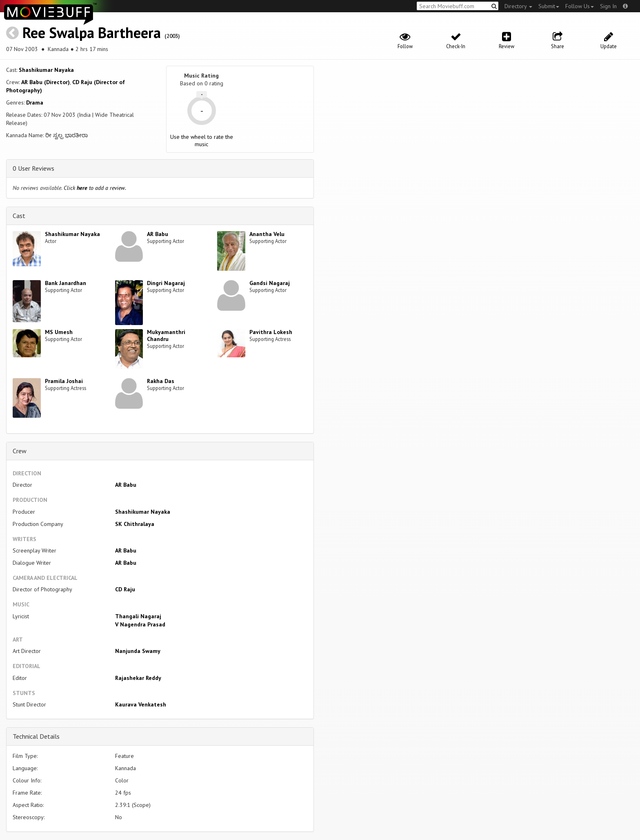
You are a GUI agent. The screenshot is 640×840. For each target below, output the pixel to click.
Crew (20, 451)
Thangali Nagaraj (138, 616)
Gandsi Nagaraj (270, 283)
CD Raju (125, 589)
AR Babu (158, 234)
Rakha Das (161, 381)
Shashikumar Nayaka (46, 70)
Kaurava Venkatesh (141, 704)
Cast (19, 216)
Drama (35, 102)
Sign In (608, 6)
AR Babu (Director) (46, 82)
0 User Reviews (33, 168)
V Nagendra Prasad (140, 624)
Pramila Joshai (64, 381)
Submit (549, 6)
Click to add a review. (95, 188)
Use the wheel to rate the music (202, 140)
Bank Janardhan (66, 283)
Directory (518, 6)
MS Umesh (59, 332)
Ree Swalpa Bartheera (92, 32)
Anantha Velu (267, 234)
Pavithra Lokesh (271, 332)
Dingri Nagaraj (166, 283)
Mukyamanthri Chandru (166, 335)
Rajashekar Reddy (138, 678)
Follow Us (580, 6)
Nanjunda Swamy (138, 651)
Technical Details (36, 736)
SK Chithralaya (135, 524)
